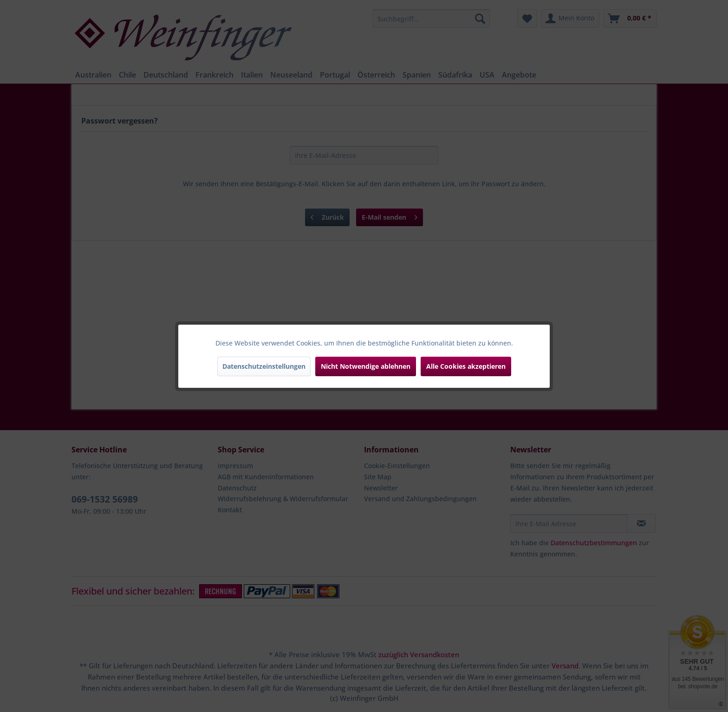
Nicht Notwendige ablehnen (366, 366)
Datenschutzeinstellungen (264, 366)
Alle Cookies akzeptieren (466, 366)
